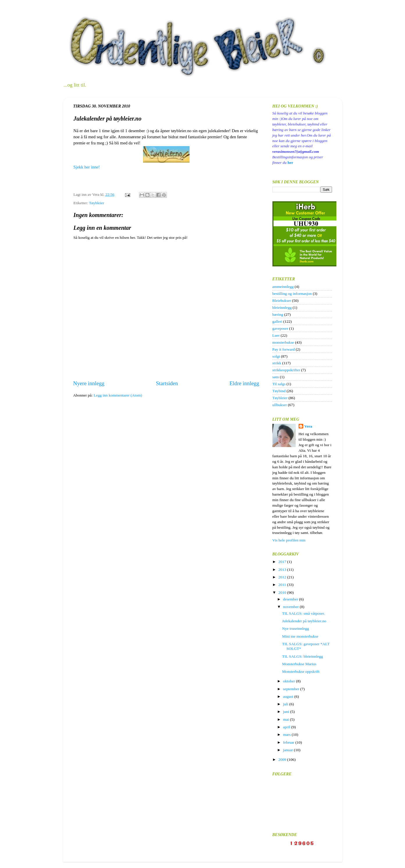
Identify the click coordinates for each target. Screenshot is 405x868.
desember (291, 599)
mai (287, 719)
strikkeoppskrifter (286, 370)
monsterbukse (283, 342)
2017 (283, 562)
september (292, 689)
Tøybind (279, 391)
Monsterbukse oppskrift (301, 671)
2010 (283, 592)
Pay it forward (284, 349)
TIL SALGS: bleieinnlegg (302, 656)
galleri (277, 321)
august (289, 696)
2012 (283, 577)
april (287, 727)
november (291, 607)
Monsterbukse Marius (299, 664)
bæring (278, 314)
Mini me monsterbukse (300, 636)
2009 (283, 759)
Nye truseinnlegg (296, 628)
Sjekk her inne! (87, 167)
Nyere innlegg (89, 383)
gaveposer (280, 328)
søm (276, 377)
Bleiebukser (282, 301)
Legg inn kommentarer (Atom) (118, 395)
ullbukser (280, 405)
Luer (276, 335)
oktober (290, 681)
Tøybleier (97, 203)
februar (289, 742)
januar (289, 750)
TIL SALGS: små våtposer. (303, 613)
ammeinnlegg (283, 287)
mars (288, 735)
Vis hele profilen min (289, 540)
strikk (277, 363)
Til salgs (279, 384)
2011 (283, 585)
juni (287, 712)
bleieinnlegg (282, 307)
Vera (308, 426)
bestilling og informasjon (292, 294)
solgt (276, 356)
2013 (283, 570)
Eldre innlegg (244, 383)
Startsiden (167, 383)
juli (286, 704)
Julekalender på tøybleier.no (304, 621)
